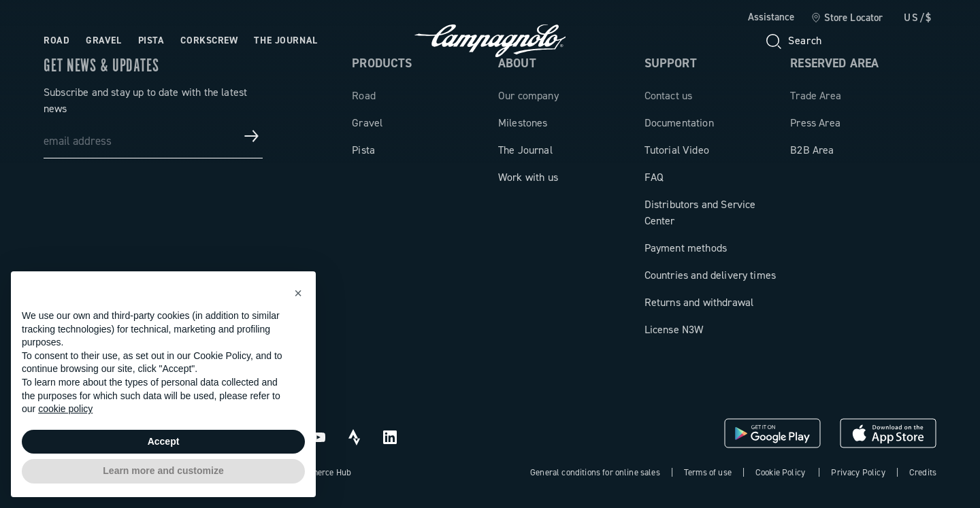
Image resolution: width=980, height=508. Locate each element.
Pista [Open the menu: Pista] (151, 40)
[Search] (793, 41)
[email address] (153, 136)
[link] (847, 18)
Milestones (523, 123)
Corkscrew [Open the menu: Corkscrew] (209, 40)
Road (364, 96)
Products (382, 63)
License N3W (674, 329)
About (517, 63)
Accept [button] (164, 441)
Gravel (367, 123)
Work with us (528, 177)
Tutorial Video (677, 150)
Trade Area (816, 96)
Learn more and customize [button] (163, 471)
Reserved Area (834, 63)
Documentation (679, 123)
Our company (528, 96)
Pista (363, 150)
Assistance (771, 17)
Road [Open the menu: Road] (56, 40)
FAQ (654, 177)
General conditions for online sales (595, 472)
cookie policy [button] (65, 409)
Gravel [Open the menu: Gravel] (103, 40)
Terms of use (708, 472)
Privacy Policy (858, 472)
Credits (923, 472)
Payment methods (686, 248)
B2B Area (812, 150)
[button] (298, 293)
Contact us (669, 96)
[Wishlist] (860, 41)
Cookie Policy (780, 472)
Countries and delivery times (710, 275)
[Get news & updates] (252, 136)
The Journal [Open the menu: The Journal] (285, 40)
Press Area (815, 123)
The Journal (525, 150)
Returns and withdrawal (699, 302)
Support (671, 63)
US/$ (918, 18)
